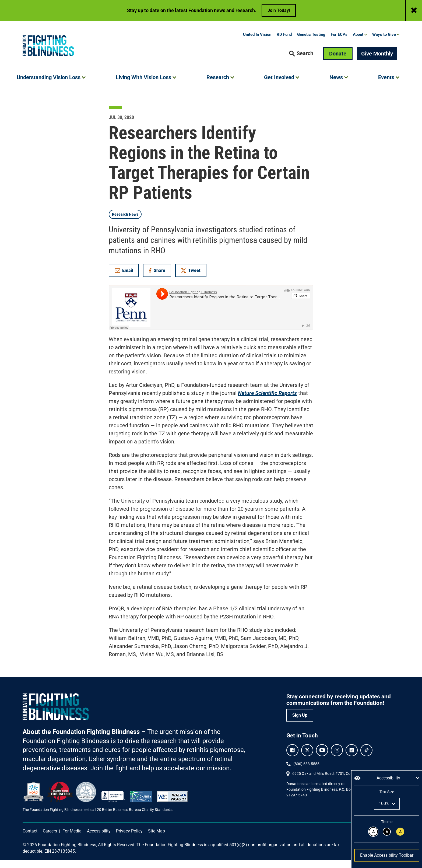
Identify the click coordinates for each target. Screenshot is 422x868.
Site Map (157, 839)
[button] (301, 62)
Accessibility (99, 839)
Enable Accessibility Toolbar (387, 855)
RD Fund (284, 43)
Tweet (191, 279)
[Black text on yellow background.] (400, 832)
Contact (30, 839)
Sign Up (300, 723)
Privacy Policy (129, 839)
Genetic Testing (311, 43)
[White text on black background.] (387, 832)
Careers (50, 839)
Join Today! (279, 10)
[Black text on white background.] (373, 832)
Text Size (387, 792)
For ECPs (339, 43)
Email (124, 279)
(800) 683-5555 (306, 772)
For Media (72, 839)
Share (160, 280)
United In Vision (257, 43)
